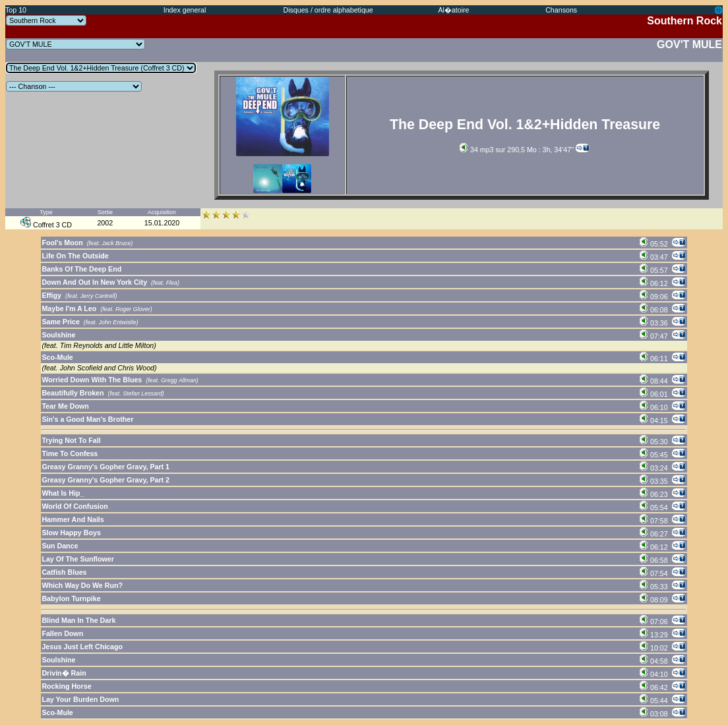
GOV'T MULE (689, 44)
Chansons (561, 10)
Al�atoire (453, 10)
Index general (185, 10)
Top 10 (16, 10)
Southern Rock (684, 21)
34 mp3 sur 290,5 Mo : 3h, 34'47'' (517, 150)
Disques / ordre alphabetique (328, 10)
